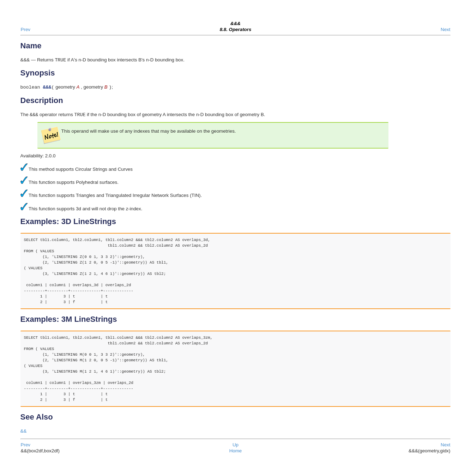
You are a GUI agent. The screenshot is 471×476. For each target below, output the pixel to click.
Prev (26, 29)
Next (445, 29)
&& (24, 433)
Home (236, 453)
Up (235, 447)
